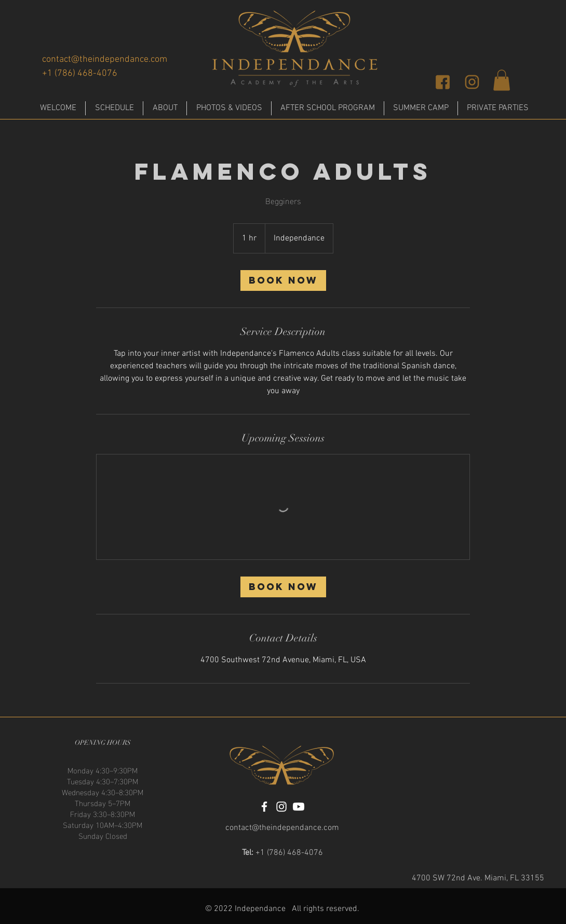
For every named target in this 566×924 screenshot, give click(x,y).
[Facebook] (264, 807)
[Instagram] (281, 807)
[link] (283, 280)
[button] (502, 80)
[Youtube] (299, 807)
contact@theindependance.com (105, 59)
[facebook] (442, 82)
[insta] (472, 82)
